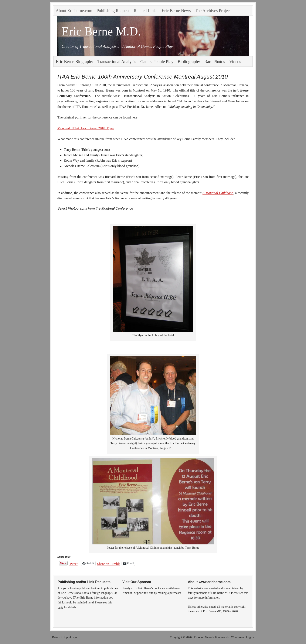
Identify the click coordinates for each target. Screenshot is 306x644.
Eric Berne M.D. (101, 31)
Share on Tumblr (109, 564)
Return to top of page (65, 637)
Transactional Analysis (117, 62)
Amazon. (128, 593)
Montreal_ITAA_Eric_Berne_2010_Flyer (86, 128)
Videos (235, 62)
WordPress (237, 637)
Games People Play (157, 62)
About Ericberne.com (74, 11)
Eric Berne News (176, 11)
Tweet (73, 564)
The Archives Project (213, 11)
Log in (250, 637)
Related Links (146, 11)
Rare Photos (215, 62)
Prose (197, 637)
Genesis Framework (217, 637)
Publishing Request (113, 11)
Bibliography (189, 62)
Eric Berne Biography (75, 62)
